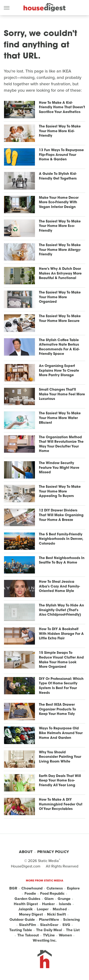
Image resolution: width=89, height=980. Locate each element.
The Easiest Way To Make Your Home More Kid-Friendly (60, 131)
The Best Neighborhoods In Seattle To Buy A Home (62, 561)
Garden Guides (27, 899)
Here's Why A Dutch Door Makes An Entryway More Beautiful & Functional (60, 274)
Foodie (30, 894)
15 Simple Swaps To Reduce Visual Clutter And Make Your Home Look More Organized (61, 660)
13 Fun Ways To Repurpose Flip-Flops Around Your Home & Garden (61, 155)
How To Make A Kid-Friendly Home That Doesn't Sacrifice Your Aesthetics (62, 108)
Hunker (48, 904)
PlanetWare (49, 920)
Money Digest (31, 914)
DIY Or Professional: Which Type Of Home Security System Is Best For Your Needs (61, 686)
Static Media (48, 861)
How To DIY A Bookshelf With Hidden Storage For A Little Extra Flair (61, 634)
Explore (73, 888)
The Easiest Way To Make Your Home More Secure (60, 319)
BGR (13, 888)
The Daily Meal (49, 930)
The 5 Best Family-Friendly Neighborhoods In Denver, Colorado (61, 539)
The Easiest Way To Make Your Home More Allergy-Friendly (60, 250)
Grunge (64, 899)
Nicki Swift (56, 914)
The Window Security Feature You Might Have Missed (59, 468)
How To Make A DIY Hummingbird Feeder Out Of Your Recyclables (61, 804)
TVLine (49, 935)
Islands (65, 904)
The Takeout (28, 935)
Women (65, 935)
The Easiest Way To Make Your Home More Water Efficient (60, 418)
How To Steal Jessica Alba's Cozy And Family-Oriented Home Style (59, 587)
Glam (49, 899)
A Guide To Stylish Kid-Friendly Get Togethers (58, 176)
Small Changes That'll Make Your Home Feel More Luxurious (62, 394)
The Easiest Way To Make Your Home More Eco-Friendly (60, 226)
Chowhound (32, 888)
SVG (66, 925)
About (26, 852)
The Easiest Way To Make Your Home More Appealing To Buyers (60, 492)
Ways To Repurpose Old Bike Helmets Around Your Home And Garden (61, 733)
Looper (43, 909)
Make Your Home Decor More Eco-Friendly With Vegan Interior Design (59, 203)
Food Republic (52, 894)
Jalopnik (26, 909)
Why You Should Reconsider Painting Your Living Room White (60, 757)
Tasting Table (21, 930)
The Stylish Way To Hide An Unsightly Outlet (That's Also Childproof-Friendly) (61, 610)
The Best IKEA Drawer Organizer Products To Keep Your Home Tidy (57, 709)
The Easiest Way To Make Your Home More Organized (60, 297)
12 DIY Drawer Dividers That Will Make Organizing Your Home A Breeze (61, 515)
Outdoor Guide (22, 920)
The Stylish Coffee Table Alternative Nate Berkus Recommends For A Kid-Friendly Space (59, 347)
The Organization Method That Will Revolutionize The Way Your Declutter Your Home (61, 444)
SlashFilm (28, 925)
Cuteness (55, 888)
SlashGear (49, 925)
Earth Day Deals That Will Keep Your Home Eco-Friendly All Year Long (60, 781)
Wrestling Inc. (45, 940)
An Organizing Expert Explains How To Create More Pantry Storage (59, 371)
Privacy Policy (53, 852)
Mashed (60, 909)
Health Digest (26, 904)
